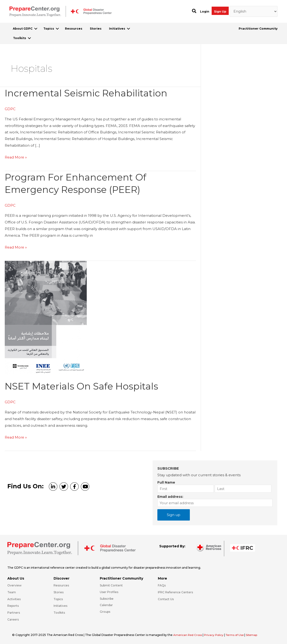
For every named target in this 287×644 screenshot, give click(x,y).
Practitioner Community (258, 29)
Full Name (166, 482)
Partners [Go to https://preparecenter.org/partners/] (14, 612)
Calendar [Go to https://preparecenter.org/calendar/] (106, 605)
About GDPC (23, 29)
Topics (49, 29)
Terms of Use (237, 634)
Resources (74, 29)
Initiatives (117, 29)
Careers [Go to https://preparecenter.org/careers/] (13, 619)
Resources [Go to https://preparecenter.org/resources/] (61, 585)
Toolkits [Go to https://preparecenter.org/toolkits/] (59, 612)
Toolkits (20, 38)
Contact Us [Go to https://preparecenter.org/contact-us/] (166, 598)
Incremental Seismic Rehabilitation (88, 93)
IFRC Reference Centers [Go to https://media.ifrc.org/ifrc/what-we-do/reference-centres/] (175, 592)
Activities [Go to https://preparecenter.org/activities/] (14, 598)
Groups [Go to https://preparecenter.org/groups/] (105, 611)
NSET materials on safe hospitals (84, 386)
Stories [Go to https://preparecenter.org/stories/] (59, 592)
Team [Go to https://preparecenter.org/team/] (12, 592)
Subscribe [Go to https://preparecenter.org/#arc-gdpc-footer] (107, 598)
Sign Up (220, 11)
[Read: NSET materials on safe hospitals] (46, 317)
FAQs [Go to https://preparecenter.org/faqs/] (162, 585)
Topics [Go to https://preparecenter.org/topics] (58, 598)
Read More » (16, 157)
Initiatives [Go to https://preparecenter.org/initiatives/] (60, 605)
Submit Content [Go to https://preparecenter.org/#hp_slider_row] (111, 585)
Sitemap (255, 634)
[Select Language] (254, 11)
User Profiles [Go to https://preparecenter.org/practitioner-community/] (109, 591)
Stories (96, 29)
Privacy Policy (215, 634)
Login (205, 11)
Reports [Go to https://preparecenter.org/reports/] (13, 605)
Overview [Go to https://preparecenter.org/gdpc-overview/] (14, 585)
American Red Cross (188, 634)
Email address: (170, 496)
